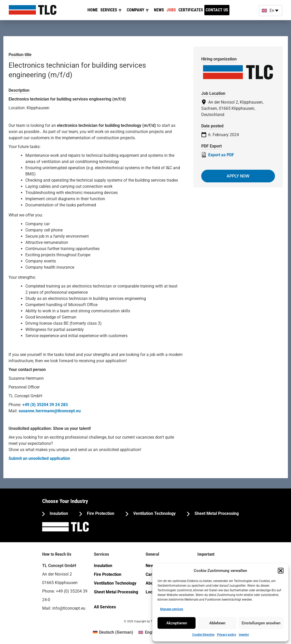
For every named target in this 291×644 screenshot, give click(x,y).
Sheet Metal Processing (216, 513)
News (159, 10)
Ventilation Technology (154, 513)
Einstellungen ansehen (261, 623)
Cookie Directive (203, 635)
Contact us (217, 10)
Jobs (171, 10)
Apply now (238, 176)
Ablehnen (217, 623)
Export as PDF (218, 155)
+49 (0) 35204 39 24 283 (45, 405)
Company (136, 10)
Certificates (191, 10)
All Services (105, 607)
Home (93, 10)
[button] (281, 571)
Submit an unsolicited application (39, 458)
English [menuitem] (152, 632)
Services (109, 10)
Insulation (58, 513)
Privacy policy (227, 635)
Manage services (172, 609)
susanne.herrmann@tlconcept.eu (50, 411)
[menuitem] (113, 632)
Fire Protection (100, 513)
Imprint (244, 635)
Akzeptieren (177, 623)
